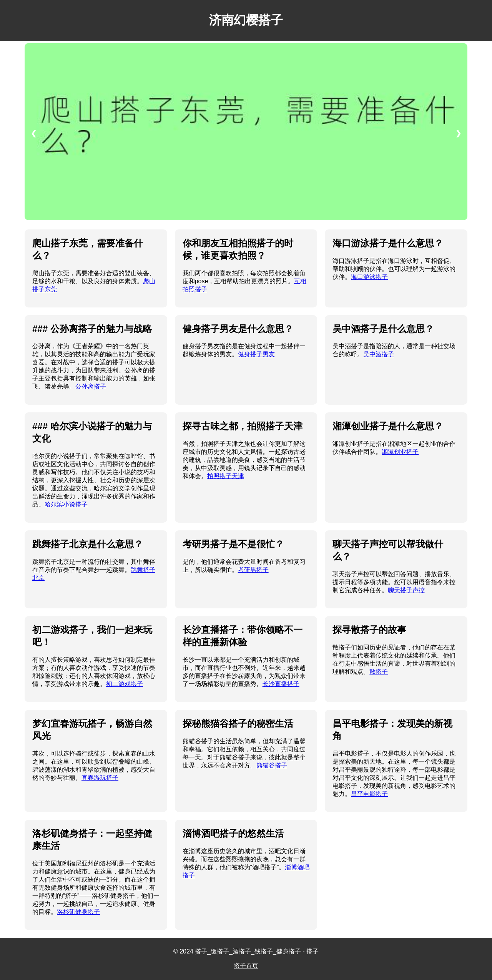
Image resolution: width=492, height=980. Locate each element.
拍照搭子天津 (226, 476)
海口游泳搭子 (369, 277)
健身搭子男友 (256, 354)
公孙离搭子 (91, 386)
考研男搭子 (253, 570)
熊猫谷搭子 (272, 765)
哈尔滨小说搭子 (66, 504)
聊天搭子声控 (406, 590)
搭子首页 (246, 966)
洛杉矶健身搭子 (78, 912)
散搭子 (379, 672)
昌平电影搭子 (369, 794)
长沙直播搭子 (281, 684)
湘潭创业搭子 (400, 452)
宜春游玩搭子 (100, 778)
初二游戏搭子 (125, 684)
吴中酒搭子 (379, 354)
